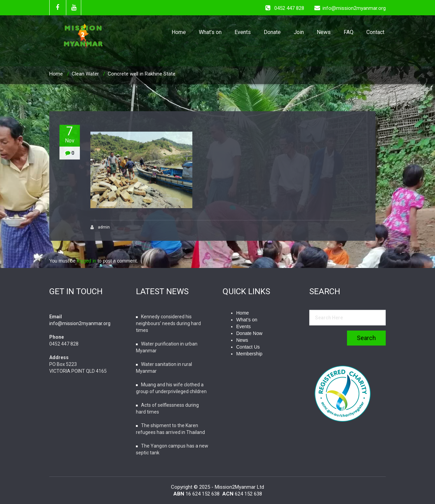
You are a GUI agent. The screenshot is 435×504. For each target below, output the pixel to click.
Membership (249, 354)
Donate (272, 32)
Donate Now (249, 333)
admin (100, 227)
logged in (86, 261)
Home (179, 32)
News (324, 32)
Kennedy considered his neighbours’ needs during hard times (168, 323)
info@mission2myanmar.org (80, 323)
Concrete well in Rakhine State (142, 74)
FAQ (349, 32)
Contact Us (248, 347)
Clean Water (85, 74)
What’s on (210, 32)
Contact (375, 32)
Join (299, 32)
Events (243, 32)
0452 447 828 (289, 8)
